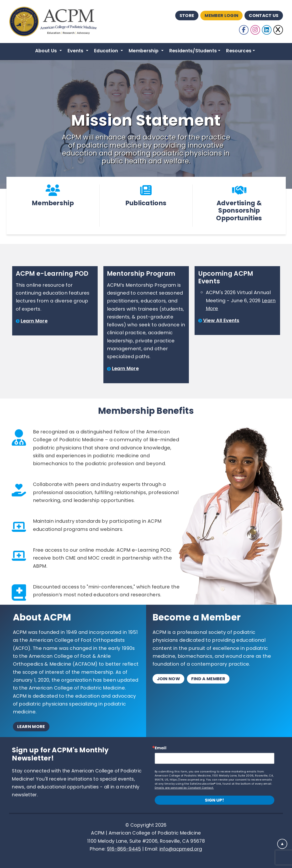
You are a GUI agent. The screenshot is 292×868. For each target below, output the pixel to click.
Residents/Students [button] (193, 51)
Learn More (34, 321)
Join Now (169, 679)
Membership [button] (144, 51)
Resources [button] (239, 51)
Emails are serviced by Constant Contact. (184, 788)
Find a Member (208, 679)
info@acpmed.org (181, 849)
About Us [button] (47, 51)
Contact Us (264, 15)
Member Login (221, 15)
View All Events (221, 320)
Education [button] (107, 51)
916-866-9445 (124, 849)
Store (187, 15)
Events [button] (76, 51)
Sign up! (214, 800)
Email (161, 748)
